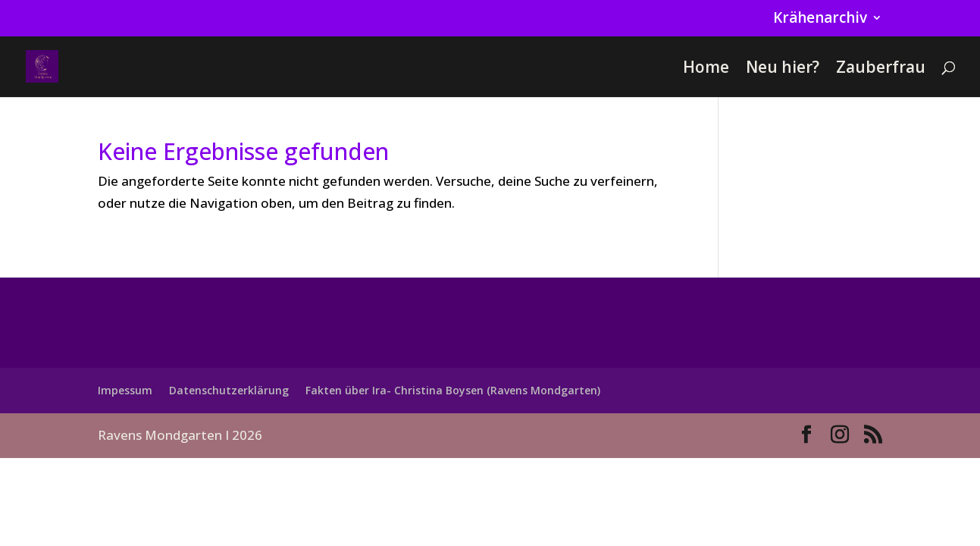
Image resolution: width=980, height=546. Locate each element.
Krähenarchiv (820, 19)
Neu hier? (783, 69)
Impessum (125, 390)
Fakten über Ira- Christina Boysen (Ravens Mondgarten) (453, 390)
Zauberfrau (881, 69)
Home (706, 69)
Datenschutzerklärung (229, 390)
